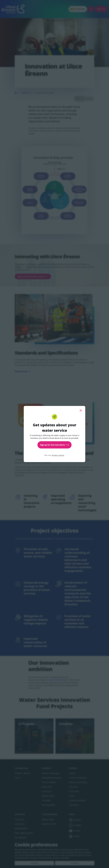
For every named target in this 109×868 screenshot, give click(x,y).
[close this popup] (81, 410)
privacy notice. (58, 455)
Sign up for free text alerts (54, 445)
